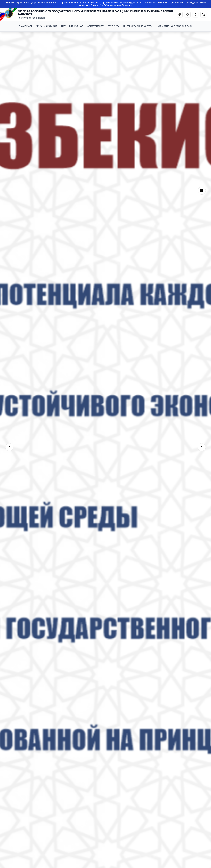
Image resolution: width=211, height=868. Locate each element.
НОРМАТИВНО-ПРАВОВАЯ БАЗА (175, 26)
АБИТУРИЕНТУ (96, 26)
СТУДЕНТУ (113, 26)
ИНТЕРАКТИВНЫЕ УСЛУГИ (138, 26)
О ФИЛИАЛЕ (26, 26)
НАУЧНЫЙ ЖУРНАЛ (72, 26)
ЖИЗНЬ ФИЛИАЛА (47, 26)
